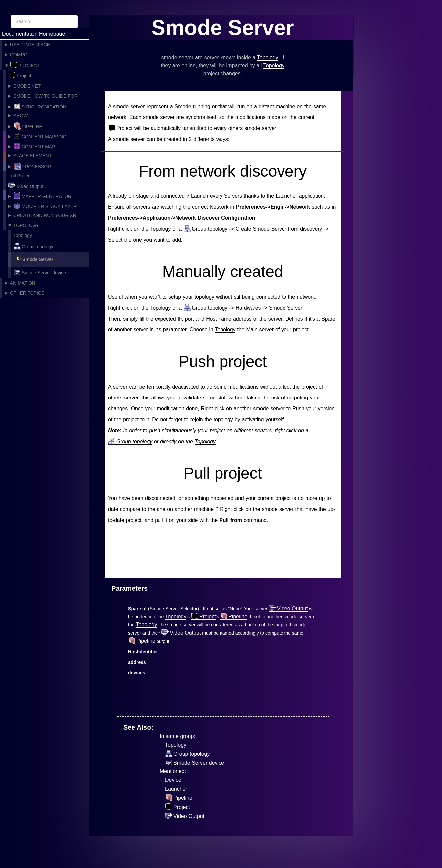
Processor (32, 166)
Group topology (33, 246)
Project (25, 65)
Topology (26, 225)
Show (21, 116)
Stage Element (32, 156)
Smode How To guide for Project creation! (43, 97)
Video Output (26, 186)
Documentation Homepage (33, 34)
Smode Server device (40, 272)
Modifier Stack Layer (45, 206)
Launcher (286, 196)
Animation (23, 283)
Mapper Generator (42, 196)
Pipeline (28, 126)
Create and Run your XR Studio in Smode (42, 217)
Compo (19, 55)
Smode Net (27, 86)
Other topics (27, 293)
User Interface (30, 45)
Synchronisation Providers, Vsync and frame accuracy (45, 107)
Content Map (34, 146)
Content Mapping (40, 136)
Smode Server (34, 259)
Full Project (20, 176)
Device (173, 780)
